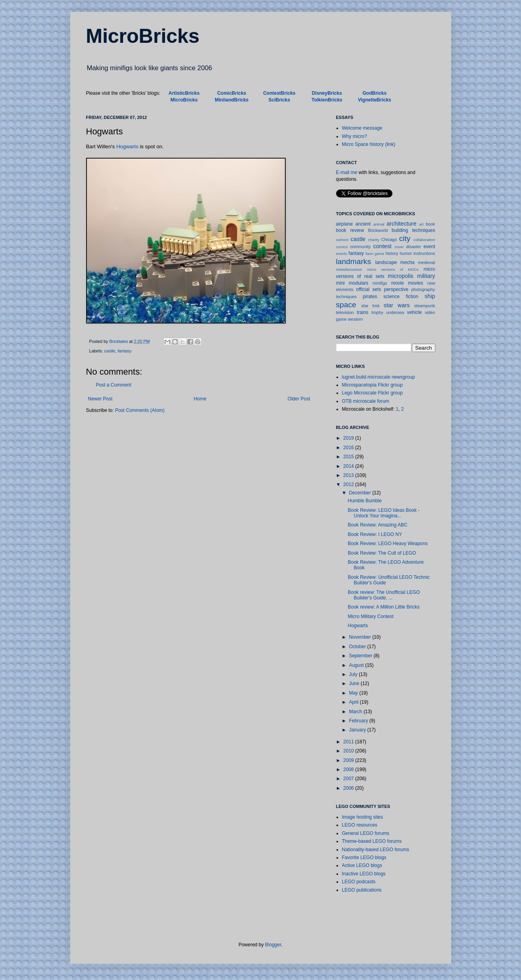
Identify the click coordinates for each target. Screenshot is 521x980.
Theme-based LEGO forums (372, 841)
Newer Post (100, 399)
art (421, 224)
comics (342, 247)
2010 (349, 751)
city (405, 238)
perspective (396, 289)
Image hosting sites (362, 817)
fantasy (125, 351)
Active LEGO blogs (362, 865)
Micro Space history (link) (369, 144)
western (356, 319)
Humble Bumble (364, 501)
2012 (349, 484)
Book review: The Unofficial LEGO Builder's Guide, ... (384, 595)
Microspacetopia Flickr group (372, 385)
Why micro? (355, 136)
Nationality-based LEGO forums (376, 850)
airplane (345, 224)
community (360, 247)
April (354, 702)
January (358, 730)
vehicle (414, 312)
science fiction (401, 297)
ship (430, 296)
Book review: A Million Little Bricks (384, 607)
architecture (401, 224)
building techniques (413, 230)
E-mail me (347, 172)
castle (110, 351)
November (360, 637)
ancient (363, 224)
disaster (413, 247)
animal (379, 224)
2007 (349, 779)
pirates (370, 297)
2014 (349, 466)
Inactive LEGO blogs (364, 874)
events (342, 254)
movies (415, 283)
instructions (424, 253)
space (346, 305)
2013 (349, 475)
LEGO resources (360, 825)
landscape (386, 262)
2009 (349, 760)
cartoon (342, 240)
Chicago (389, 239)
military (426, 276)
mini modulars (352, 283)
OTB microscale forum (366, 401)
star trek (370, 306)
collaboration (424, 240)
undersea (395, 312)
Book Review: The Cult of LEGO (382, 553)
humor (406, 253)
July (354, 674)
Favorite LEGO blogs (364, 857)
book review (350, 230)
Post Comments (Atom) (140, 410)
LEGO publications (362, 890)
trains (362, 312)
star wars (397, 305)
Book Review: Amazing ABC (377, 525)
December (360, 493)
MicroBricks (143, 36)
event (429, 247)
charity (373, 240)
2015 (349, 457)
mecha (408, 262)
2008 (349, 769)
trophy (377, 312)
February (359, 721)
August (357, 665)
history (392, 253)
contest (382, 246)
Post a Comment (114, 385)
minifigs (380, 283)
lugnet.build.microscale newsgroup (379, 377)
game (379, 254)
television (345, 312)
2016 (349, 448)
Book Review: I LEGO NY (375, 534)
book (430, 224)
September (361, 656)
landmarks (354, 261)
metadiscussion (349, 269)
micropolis (401, 276)
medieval (426, 262)
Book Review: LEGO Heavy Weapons (387, 544)
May (354, 693)
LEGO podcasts (359, 882)
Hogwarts (127, 146)
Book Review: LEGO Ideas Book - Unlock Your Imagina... (384, 513)
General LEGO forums (366, 833)
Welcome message (362, 128)
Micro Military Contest (370, 616)
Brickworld (378, 230)
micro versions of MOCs (393, 269)
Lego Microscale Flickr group (372, 393)
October (358, 647)
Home (200, 399)
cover (399, 247)
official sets (368, 289)
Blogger (273, 945)
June (355, 683)
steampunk (425, 306)
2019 (349, 438)
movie (398, 283)
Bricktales (119, 341)
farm (369, 254)
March (356, 712)
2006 (349, 788)
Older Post (299, 399)
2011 (349, 742)
